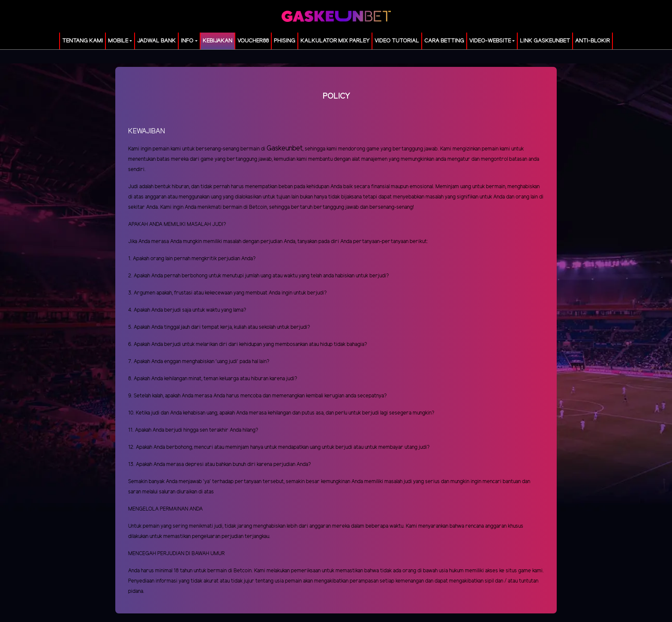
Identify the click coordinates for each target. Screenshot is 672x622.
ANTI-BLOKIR (592, 41)
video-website (490, 41)
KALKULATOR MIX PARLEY (335, 41)
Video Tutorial (397, 41)
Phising (285, 41)
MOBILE (118, 41)
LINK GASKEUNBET (545, 41)
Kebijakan (217, 41)
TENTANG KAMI (82, 41)
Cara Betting (444, 41)
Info (187, 41)
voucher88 (253, 41)
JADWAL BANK (156, 41)
